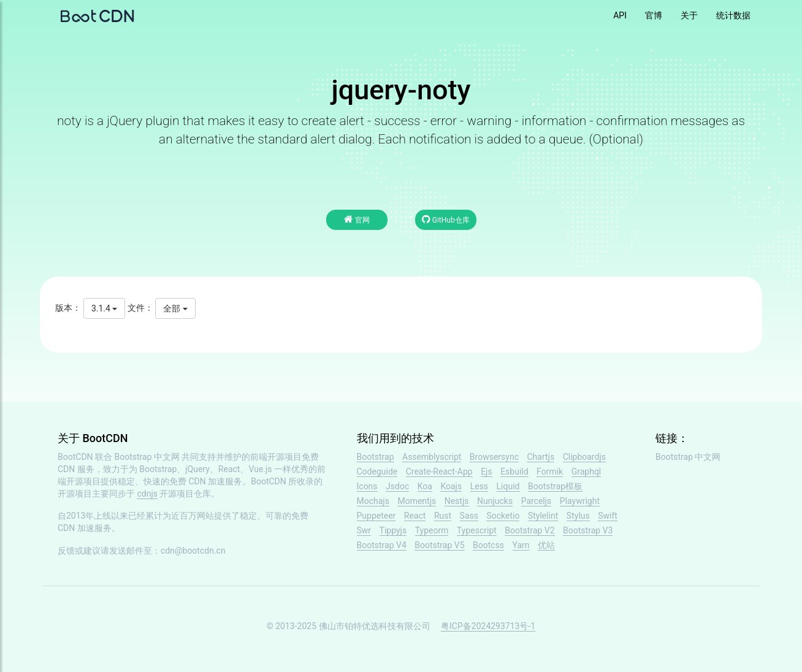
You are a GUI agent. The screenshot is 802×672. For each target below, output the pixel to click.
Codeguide (377, 472)
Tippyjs (393, 530)
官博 (654, 15)
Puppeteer (376, 516)
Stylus (578, 516)
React (415, 516)
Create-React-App (439, 472)
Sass (469, 516)
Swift (608, 516)
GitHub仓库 (446, 219)
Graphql (586, 472)
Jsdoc (397, 486)
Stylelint (543, 516)
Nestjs (457, 501)
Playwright (580, 501)
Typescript (477, 530)
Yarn (521, 545)
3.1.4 (104, 308)
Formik (550, 472)
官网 (357, 219)
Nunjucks (495, 501)
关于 (689, 15)
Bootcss (488, 545)
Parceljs (537, 501)
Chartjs (540, 457)
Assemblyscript (432, 457)
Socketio (503, 516)
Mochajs (373, 501)
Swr (364, 530)
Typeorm (432, 530)
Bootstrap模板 (555, 486)
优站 (546, 545)
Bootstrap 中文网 (147, 457)
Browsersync (494, 457)
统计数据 (733, 15)
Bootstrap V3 (588, 530)
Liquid (508, 486)
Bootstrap (376, 457)
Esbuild (514, 472)
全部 (175, 308)
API (620, 15)
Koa (425, 486)
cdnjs (147, 494)
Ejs (487, 472)
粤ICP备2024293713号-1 (488, 626)
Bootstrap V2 (529, 530)
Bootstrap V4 (382, 545)
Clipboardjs (584, 457)
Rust (443, 516)
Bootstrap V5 (439, 545)
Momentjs (417, 501)
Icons (367, 486)
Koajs (451, 486)
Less (479, 486)
